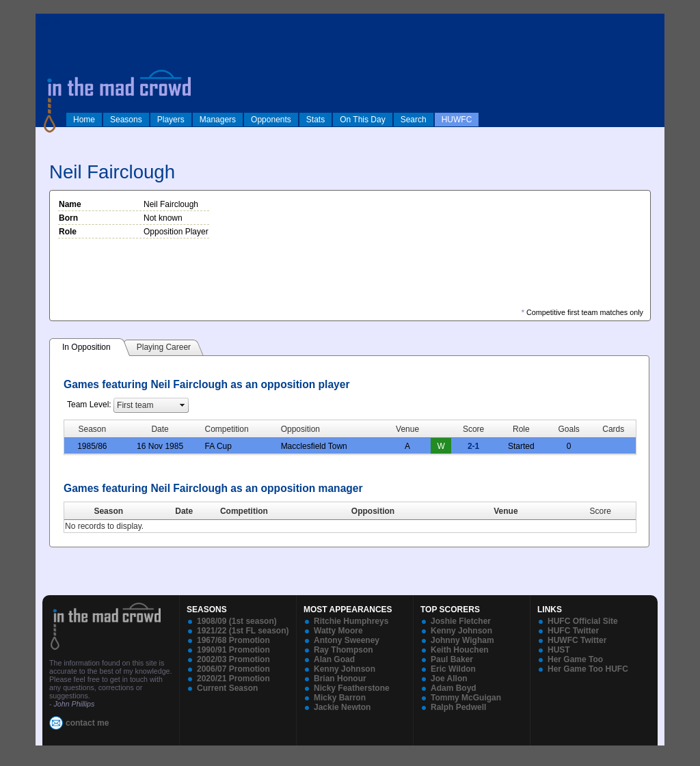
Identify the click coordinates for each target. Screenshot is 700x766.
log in (50, 22)
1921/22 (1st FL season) (243, 631)
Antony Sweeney (347, 640)
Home (84, 120)
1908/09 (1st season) (237, 621)
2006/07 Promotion (233, 669)
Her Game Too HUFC (588, 669)
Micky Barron (340, 698)
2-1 (473, 446)
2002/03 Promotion (233, 659)
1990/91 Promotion (233, 650)
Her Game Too (575, 659)
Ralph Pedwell (458, 707)
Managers (218, 120)
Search (414, 120)
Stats (315, 120)
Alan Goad (334, 659)
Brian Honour (340, 679)
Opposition (373, 511)
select (183, 405)
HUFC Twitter (573, 631)
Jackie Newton (342, 707)
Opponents (271, 120)
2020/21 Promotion (233, 679)
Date (184, 511)
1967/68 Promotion (233, 640)
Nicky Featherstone (352, 688)
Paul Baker (452, 659)
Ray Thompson (344, 650)
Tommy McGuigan (466, 698)
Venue (506, 511)
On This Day (362, 120)
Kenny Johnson (345, 669)
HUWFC (457, 120)
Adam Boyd (454, 688)
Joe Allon (449, 679)
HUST (559, 650)
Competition (244, 511)
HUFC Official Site (583, 621)
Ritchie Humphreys (351, 621)
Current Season (227, 688)
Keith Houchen (460, 650)
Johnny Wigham (462, 640)
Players (171, 120)
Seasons (126, 120)
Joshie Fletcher (461, 621)
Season (108, 511)
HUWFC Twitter (577, 640)
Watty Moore (338, 631)
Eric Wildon (453, 669)
